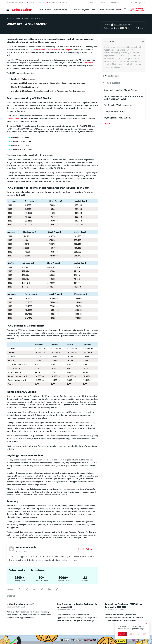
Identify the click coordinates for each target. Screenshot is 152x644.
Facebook (41, 49)
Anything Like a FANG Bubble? (117, 118)
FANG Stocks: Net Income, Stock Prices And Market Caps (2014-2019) (123, 98)
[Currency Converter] (137, 10)
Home (9, 18)
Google (68, 49)
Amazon (50, 49)
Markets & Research (105, 10)
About (92, 3)
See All (104, 124)
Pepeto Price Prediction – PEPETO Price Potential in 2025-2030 (124, 606)
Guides (48, 10)
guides (11, 596)
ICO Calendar (75, 10)
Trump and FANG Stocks (115, 111)
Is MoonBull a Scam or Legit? (20, 604)
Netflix (57, 49)
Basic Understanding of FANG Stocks (120, 90)
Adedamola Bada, (121, 25)
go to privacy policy (138, 634)
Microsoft (89, 63)
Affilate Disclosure (111, 76)
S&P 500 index (13, 118)
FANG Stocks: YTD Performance (118, 105)
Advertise (115, 3)
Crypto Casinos (89, 10)
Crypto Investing (60, 10)
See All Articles (87, 549)
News (41, 10)
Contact (103, 3)
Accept (122, 634)
